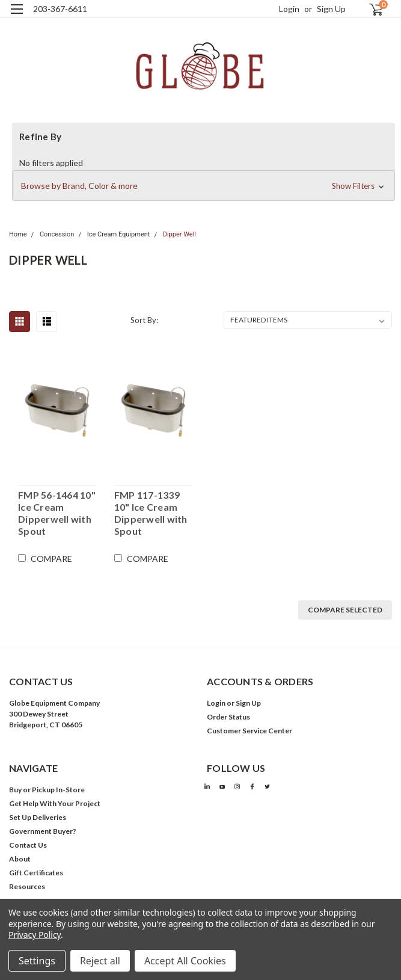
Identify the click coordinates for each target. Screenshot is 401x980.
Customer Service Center (249, 731)
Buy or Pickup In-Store (47, 790)
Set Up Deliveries (38, 817)
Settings (37, 961)
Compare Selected (345, 610)
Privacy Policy (35, 935)
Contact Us (28, 845)
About (20, 859)
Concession (57, 234)
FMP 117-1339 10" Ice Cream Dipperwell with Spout (151, 513)
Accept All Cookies (185, 961)
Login (289, 9)
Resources (27, 886)
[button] (204, 186)
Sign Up (331, 9)
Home (18, 234)
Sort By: (144, 320)
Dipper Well (179, 234)
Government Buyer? (43, 831)
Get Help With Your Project (55, 803)
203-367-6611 (60, 9)
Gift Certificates (36, 873)
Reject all (100, 961)
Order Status (228, 717)
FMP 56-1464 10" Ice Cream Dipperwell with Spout (57, 513)
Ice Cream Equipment (119, 234)
